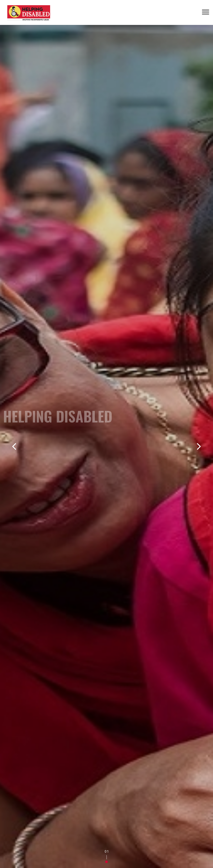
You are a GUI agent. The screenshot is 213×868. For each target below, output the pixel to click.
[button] (106, 862)
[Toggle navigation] (205, 12)
